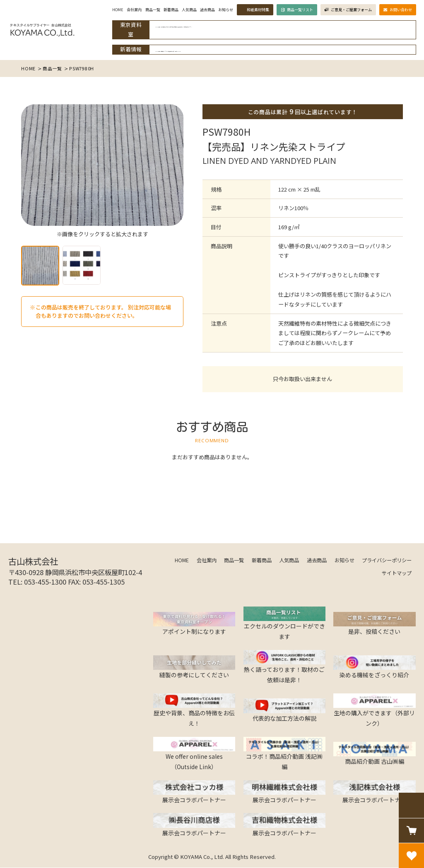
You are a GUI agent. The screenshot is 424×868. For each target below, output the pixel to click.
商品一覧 (134, 13)
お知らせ (212, 13)
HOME (97, 13)
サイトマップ (397, 573)
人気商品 (173, 13)
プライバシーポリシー (387, 560)
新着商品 (154, 13)
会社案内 (115, 13)
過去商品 (193, 13)
